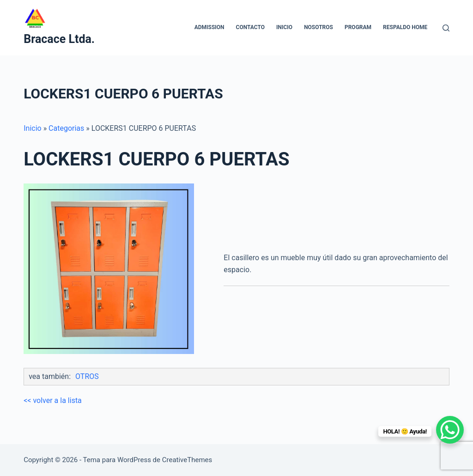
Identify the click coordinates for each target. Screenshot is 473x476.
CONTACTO (250, 27)
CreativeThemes (187, 460)
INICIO (284, 27)
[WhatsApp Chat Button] (450, 430)
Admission (209, 27)
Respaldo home (405, 27)
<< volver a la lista (53, 400)
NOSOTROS (318, 27)
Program (358, 27)
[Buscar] (446, 28)
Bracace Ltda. (59, 39)
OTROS (87, 376)
